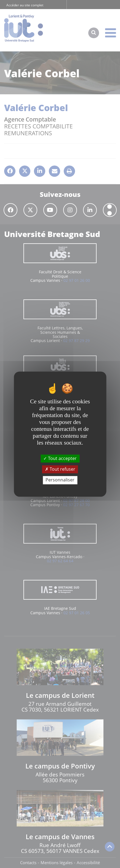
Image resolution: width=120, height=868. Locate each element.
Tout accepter (60, 458)
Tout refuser (60, 469)
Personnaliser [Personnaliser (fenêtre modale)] (60, 480)
